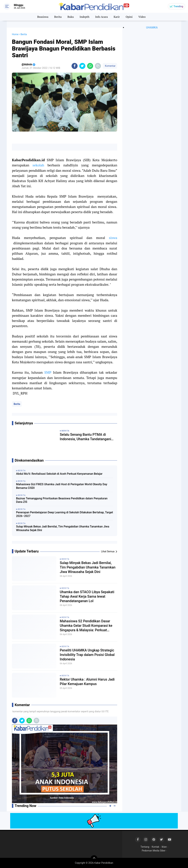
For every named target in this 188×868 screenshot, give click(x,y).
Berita (58, 17)
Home (15, 34)
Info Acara (102, 17)
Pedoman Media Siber (154, 851)
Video (142, 17)
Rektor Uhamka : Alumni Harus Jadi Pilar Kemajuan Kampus (87, 682)
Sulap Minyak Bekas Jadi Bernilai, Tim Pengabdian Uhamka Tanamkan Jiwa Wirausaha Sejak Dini (63, 528)
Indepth (84, 17)
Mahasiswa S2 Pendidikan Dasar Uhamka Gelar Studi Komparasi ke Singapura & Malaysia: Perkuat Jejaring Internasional (86, 626)
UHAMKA (152, 28)
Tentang (145, 847)
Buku (70, 17)
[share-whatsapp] (90, 66)
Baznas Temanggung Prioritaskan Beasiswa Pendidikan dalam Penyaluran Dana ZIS (62, 500)
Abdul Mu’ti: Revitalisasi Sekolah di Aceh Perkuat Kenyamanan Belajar (59, 474)
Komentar (110, 66)
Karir (117, 17)
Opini (129, 17)
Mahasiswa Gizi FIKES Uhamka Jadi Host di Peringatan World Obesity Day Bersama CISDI (62, 486)
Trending (178, 6)
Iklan (164, 847)
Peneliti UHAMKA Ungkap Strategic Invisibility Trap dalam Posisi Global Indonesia (87, 655)
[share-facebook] (75, 66)
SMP (48, 372)
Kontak (156, 847)
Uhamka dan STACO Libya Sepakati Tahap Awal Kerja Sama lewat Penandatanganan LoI (87, 596)
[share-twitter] (82, 66)
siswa (113, 238)
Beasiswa (43, 17)
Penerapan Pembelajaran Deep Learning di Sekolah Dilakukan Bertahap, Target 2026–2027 (65, 514)
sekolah (38, 165)
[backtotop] (94, 859)
